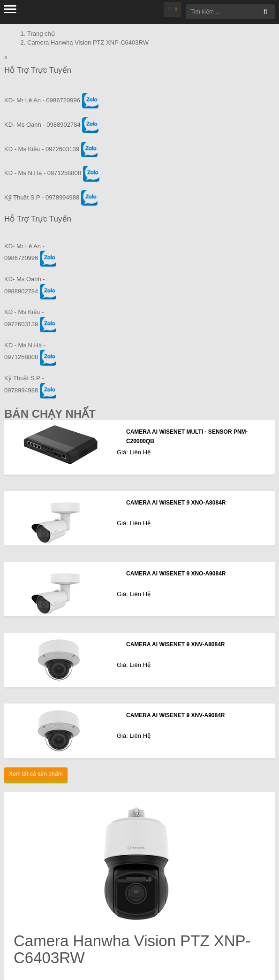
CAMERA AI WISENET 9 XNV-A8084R (176, 644)
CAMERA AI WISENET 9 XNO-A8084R (176, 503)
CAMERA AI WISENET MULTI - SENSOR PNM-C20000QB (187, 436)
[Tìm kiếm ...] (230, 12)
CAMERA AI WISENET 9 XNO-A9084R (176, 574)
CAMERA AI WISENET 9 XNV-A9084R (176, 715)
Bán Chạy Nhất (50, 414)
